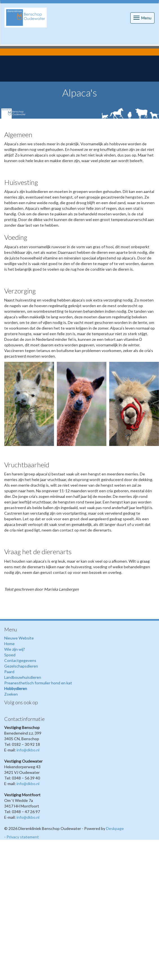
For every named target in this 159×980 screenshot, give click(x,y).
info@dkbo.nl (28, 750)
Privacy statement (23, 837)
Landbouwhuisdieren (23, 677)
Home (9, 644)
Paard (9, 672)
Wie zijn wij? (15, 649)
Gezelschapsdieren (21, 666)
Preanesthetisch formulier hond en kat (38, 683)
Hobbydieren (16, 688)
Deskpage (115, 828)
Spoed (10, 655)
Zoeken (11, 694)
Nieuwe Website (19, 638)
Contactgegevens (20, 660)
